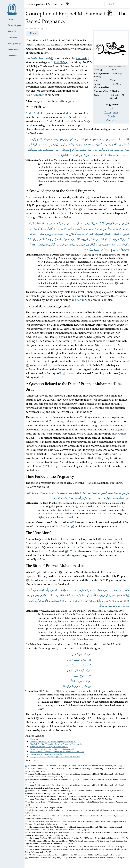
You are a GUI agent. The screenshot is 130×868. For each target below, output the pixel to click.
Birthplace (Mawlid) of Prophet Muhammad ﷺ (49, 747)
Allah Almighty (35, 95)
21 (90, 713)
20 (65, 686)
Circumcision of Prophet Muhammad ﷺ (46, 754)
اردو (111, 108)
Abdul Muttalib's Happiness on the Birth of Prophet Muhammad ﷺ (57, 752)
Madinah (68, 113)
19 (75, 644)
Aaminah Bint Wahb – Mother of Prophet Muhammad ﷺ (53, 742)
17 (104, 579)
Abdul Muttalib (35, 113)
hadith (81, 300)
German (111, 120)
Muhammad (43, 58)
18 (96, 605)
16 (44, 559)
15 (71, 551)
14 (71, 522)
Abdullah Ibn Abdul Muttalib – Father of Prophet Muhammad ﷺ (56, 744)
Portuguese (111, 112)
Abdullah (59, 62)
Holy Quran (119, 433)
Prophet (30, 58)
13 (52, 497)
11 (46, 465)
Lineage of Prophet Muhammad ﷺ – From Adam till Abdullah (55, 757)
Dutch (111, 116)
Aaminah (81, 58)
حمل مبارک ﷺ (34, 739)
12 (86, 482)
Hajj (63, 373)
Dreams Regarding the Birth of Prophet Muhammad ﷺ (52, 749)
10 (37, 437)
